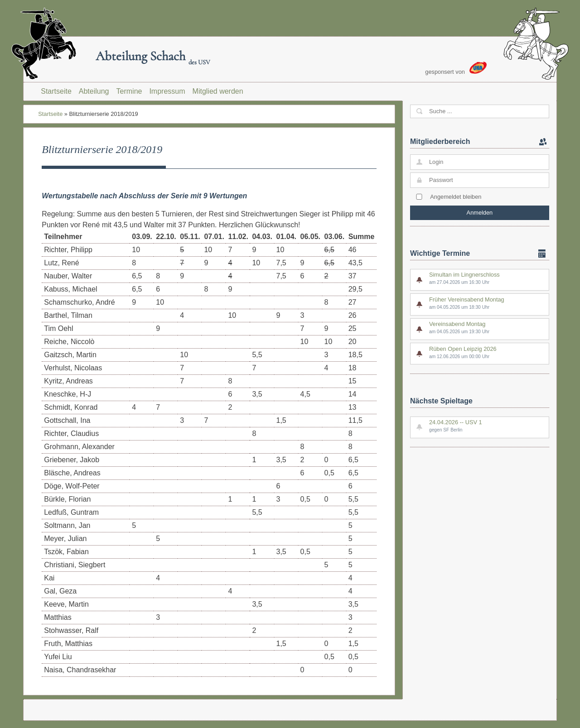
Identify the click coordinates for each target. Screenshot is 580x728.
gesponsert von (456, 68)
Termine (129, 91)
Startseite (56, 91)
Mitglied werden (218, 91)
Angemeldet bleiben (456, 197)
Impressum (167, 91)
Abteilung (94, 91)
